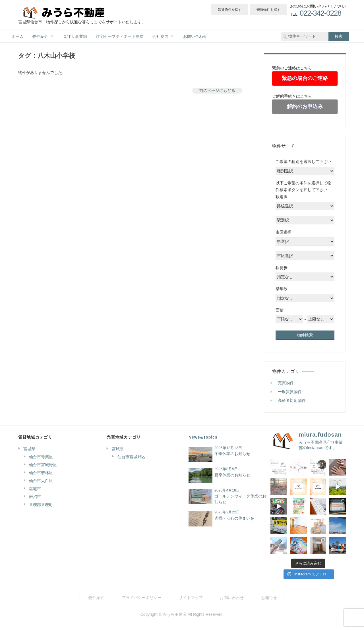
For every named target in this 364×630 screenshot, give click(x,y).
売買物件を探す (268, 10)
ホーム (18, 37)
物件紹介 (40, 37)
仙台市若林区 (41, 473)
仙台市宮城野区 (43, 465)
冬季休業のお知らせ (232, 454)
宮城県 (29, 449)
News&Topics (203, 437)
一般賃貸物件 (290, 392)
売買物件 (286, 383)
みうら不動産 (175, 614)
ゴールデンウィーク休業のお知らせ (240, 499)
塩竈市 (35, 489)
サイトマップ (191, 598)
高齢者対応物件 (292, 400)
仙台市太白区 (41, 481)
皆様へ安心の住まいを (234, 518)
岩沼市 (35, 497)
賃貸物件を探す (230, 10)
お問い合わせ (195, 37)
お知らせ (269, 598)
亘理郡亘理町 (41, 505)
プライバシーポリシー (142, 598)
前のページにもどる (217, 90)
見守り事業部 (75, 37)
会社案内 (160, 37)
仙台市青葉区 (41, 457)
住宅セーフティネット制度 (120, 37)
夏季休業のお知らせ (232, 475)
